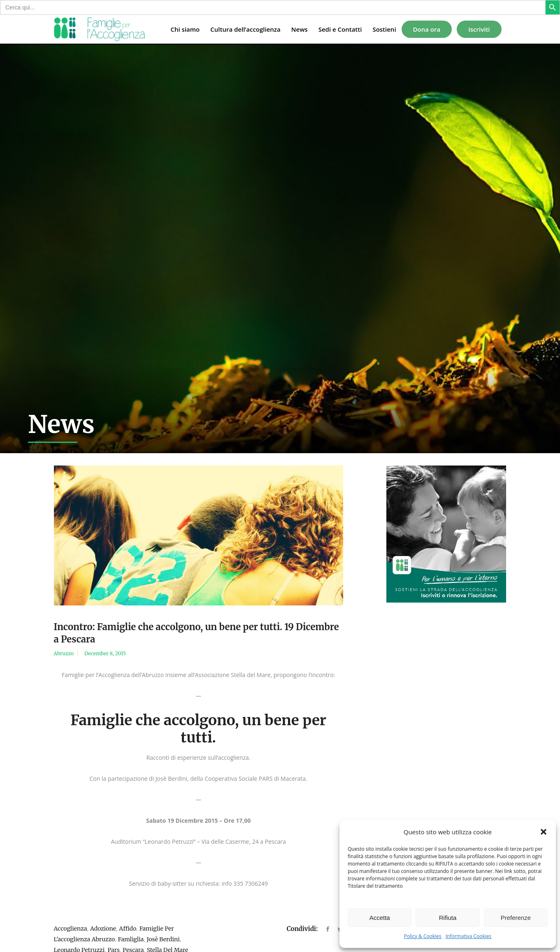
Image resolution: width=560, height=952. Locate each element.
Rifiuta (448, 918)
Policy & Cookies (423, 936)
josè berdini (163, 939)
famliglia (131, 939)
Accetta (380, 918)
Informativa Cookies (469, 936)
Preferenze (516, 918)
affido (128, 929)
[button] (544, 832)
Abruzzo (64, 653)
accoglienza (71, 929)
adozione (103, 929)
